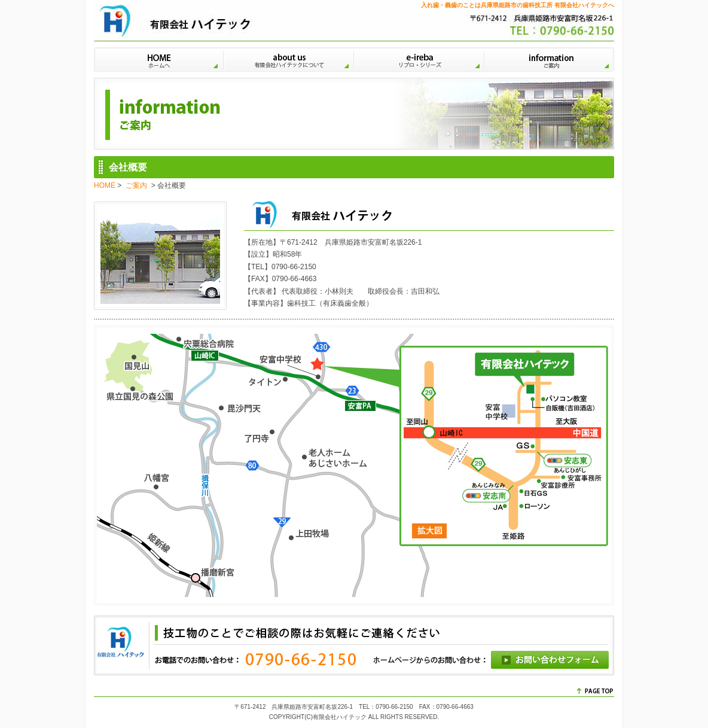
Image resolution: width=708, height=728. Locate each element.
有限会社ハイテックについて (289, 58)
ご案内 (550, 58)
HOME (159, 58)
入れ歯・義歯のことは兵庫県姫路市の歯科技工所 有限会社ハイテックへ (518, 5)
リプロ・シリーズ (420, 58)
